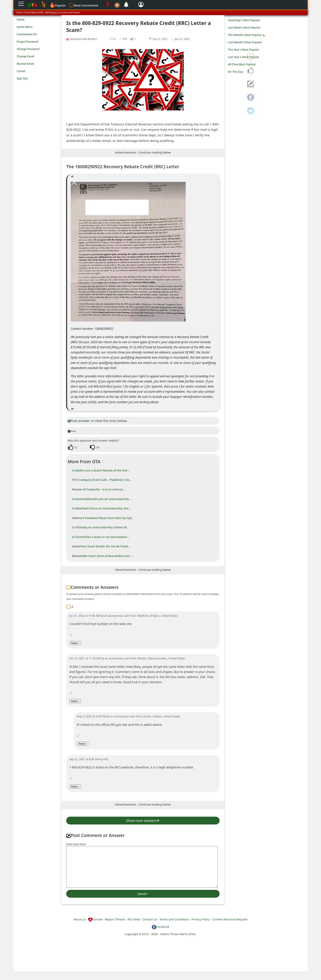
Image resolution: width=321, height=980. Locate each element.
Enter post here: (76, 844)
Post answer (79, 421)
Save (72, 431)
